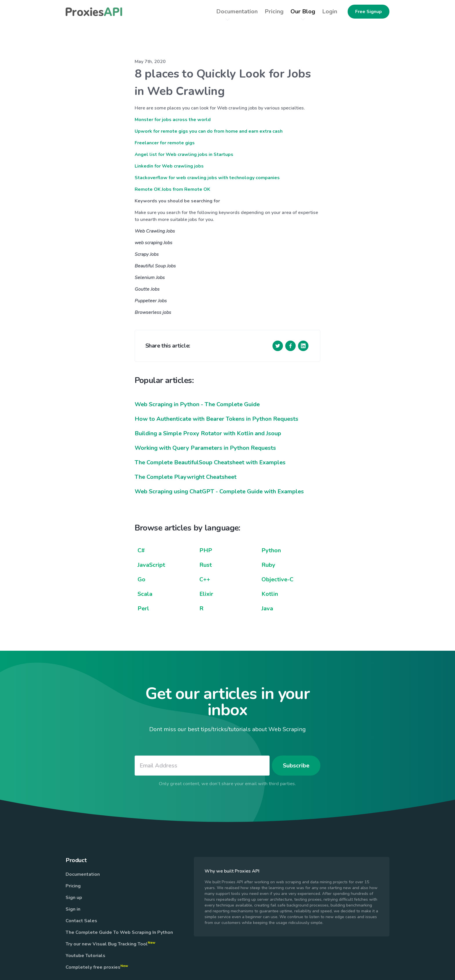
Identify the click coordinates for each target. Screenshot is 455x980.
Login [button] (330, 11)
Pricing (73, 886)
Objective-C (277, 579)
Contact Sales (81, 921)
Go (141, 579)
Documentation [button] (237, 11)
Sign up (74, 898)
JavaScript (151, 565)
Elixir (206, 594)
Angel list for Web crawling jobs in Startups (184, 154)
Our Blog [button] (303, 11)
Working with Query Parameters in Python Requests (205, 448)
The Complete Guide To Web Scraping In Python (119, 932)
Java (267, 608)
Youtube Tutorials (85, 956)
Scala (145, 594)
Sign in (73, 909)
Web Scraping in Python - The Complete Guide (197, 404)
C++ (205, 579)
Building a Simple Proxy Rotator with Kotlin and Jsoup (208, 433)
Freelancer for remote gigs (165, 143)
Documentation (83, 874)
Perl (143, 608)
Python (271, 550)
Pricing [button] (274, 11)
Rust (206, 565)
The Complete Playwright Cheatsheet (186, 477)
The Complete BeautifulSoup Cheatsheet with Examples (210, 462)
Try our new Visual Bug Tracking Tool (110, 944)
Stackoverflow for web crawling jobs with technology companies (207, 178)
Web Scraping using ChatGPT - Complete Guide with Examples (219, 491)
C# (141, 550)
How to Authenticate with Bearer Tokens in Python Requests (216, 419)
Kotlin (270, 594)
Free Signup (369, 12)
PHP (206, 550)
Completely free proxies (97, 967)
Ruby (268, 565)
